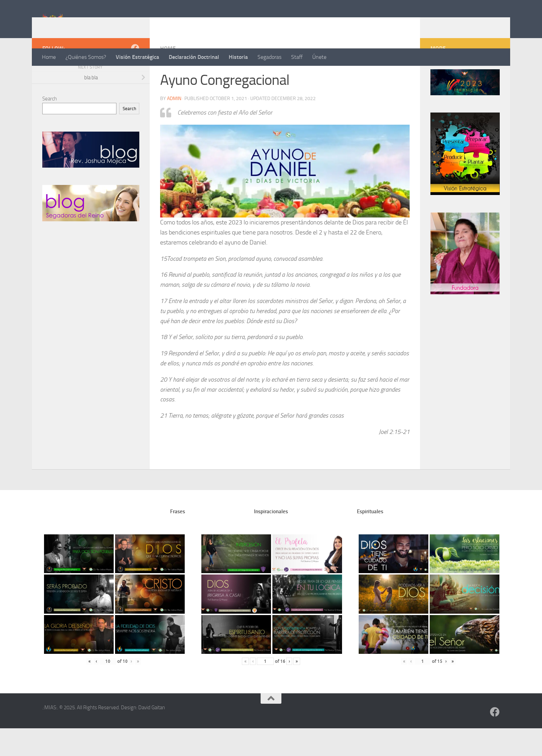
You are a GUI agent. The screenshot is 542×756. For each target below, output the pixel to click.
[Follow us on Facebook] (135, 76)
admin (174, 126)
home (168, 76)
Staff (297, 57)
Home (49, 57)
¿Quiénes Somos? (86, 57)
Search (50, 126)
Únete (319, 57)
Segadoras (269, 57)
